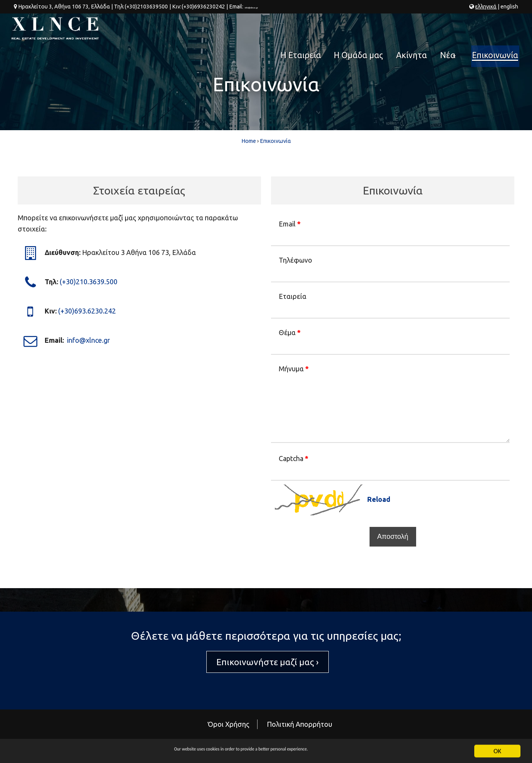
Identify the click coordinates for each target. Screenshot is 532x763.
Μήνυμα (294, 369)
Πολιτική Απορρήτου (299, 724)
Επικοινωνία (496, 29)
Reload (379, 499)
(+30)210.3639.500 (89, 281)
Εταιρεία (293, 296)
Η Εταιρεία (310, 29)
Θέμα (290, 332)
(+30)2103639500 (146, 7)
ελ (486, 7)
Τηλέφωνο (295, 260)
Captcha (294, 458)
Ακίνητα (414, 29)
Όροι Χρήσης (229, 724)
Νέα (450, 31)
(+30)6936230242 (203, 7)
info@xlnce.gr (261, 7)
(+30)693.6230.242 (87, 310)
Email (290, 224)
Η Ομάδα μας (365, 29)
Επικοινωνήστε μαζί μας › (268, 662)
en (509, 7)
